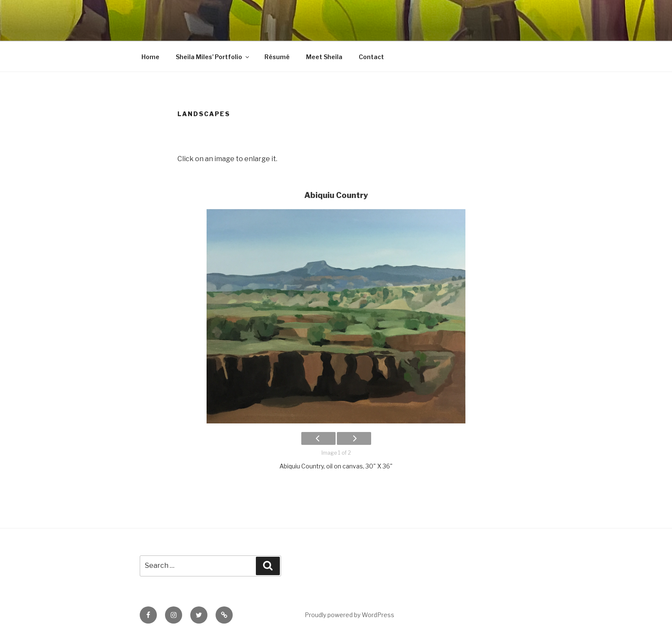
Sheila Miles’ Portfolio (213, 57)
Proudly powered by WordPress (349, 615)
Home (150, 57)
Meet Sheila (324, 57)
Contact (371, 57)
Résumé (277, 57)
